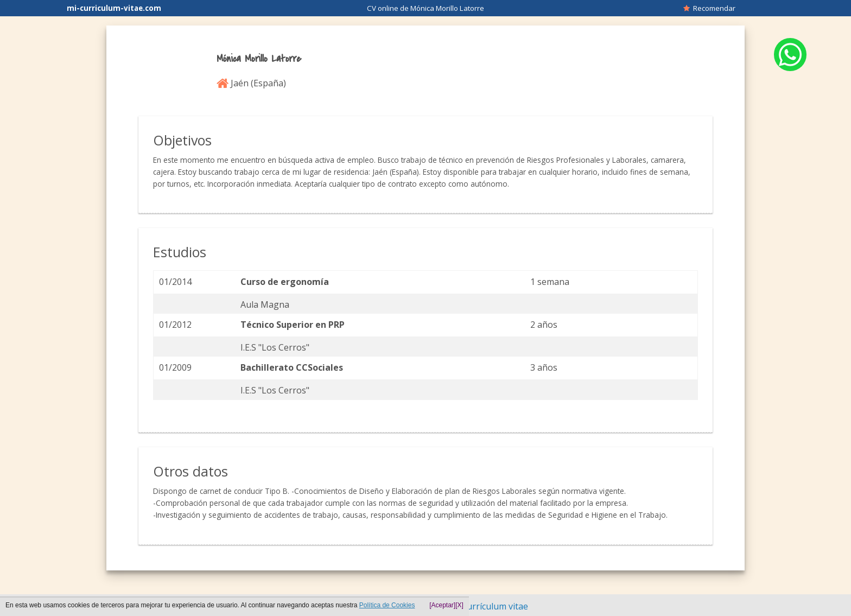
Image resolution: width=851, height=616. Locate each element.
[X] (459, 605)
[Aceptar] (442, 605)
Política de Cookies (387, 605)
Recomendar (709, 8)
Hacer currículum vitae (482, 606)
